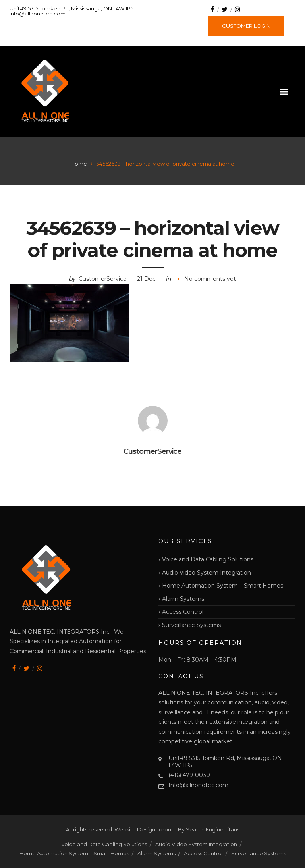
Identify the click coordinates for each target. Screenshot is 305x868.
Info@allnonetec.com (198, 785)
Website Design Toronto (146, 829)
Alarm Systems (183, 599)
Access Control (183, 612)
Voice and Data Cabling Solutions (208, 559)
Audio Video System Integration (207, 573)
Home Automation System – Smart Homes (223, 586)
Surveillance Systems (191, 625)
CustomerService (103, 279)
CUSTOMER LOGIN (246, 26)
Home (79, 164)
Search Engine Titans (213, 829)
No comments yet (210, 279)
